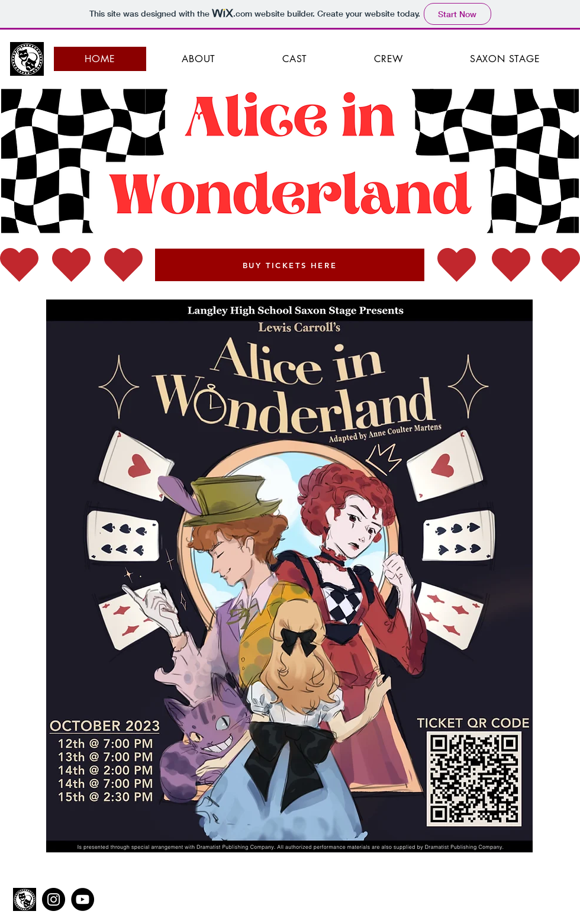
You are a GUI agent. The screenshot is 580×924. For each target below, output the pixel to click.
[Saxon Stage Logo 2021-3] (25, 899)
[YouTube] (83, 899)
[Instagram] (54, 899)
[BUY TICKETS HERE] (290, 265)
